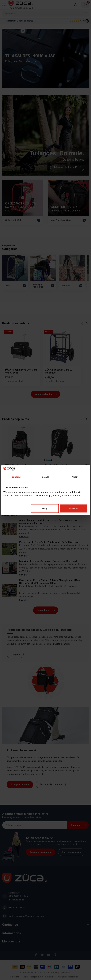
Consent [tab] (16, 477)
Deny (45, 508)
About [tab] (75, 477)
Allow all (74, 508)
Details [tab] (46, 477)
